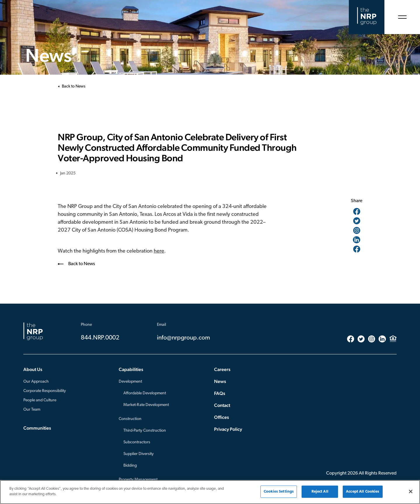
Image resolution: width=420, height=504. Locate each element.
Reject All (320, 492)
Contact (222, 405)
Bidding (130, 466)
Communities (37, 428)
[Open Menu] (402, 17)
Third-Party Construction (145, 431)
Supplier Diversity (139, 454)
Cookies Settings (279, 492)
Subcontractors (137, 442)
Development (130, 382)
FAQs (220, 393)
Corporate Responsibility (45, 391)
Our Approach (36, 382)
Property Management (138, 480)
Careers (222, 369)
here (159, 251)
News (220, 381)
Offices (222, 417)
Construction (130, 419)
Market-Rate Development (146, 405)
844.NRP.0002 (100, 338)
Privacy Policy (228, 429)
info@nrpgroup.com (183, 338)
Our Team (32, 410)
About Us (33, 369)
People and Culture (40, 400)
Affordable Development (145, 393)
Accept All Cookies (363, 492)
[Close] (411, 491)
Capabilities (131, 369)
